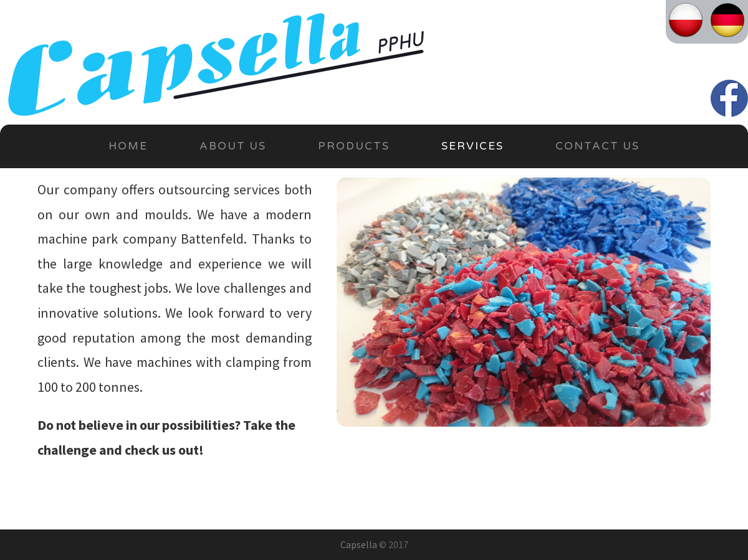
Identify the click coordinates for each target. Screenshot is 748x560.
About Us (233, 146)
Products (354, 146)
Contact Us (597, 146)
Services (472, 146)
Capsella (359, 544)
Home (128, 146)
